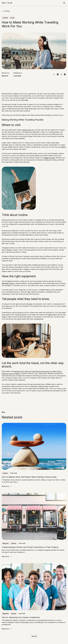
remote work (26, 130)
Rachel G (5, 76)
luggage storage (49, 158)
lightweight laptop (8, 283)
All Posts (7, 11)
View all (34, 636)
